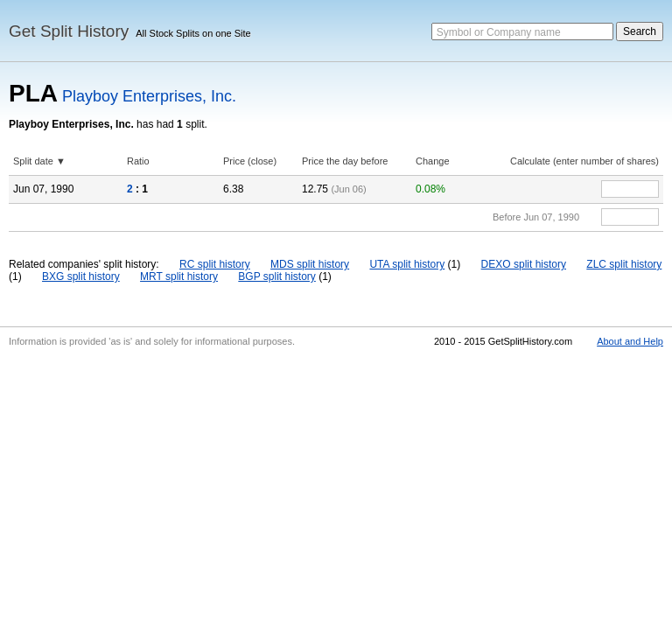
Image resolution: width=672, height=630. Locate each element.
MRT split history (179, 276)
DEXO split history (524, 264)
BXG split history (81, 276)
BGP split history (276, 276)
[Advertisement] (336, 485)
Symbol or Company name (499, 32)
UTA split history (407, 264)
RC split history (215, 264)
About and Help (630, 341)
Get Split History (69, 31)
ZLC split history (624, 264)
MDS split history (310, 264)
